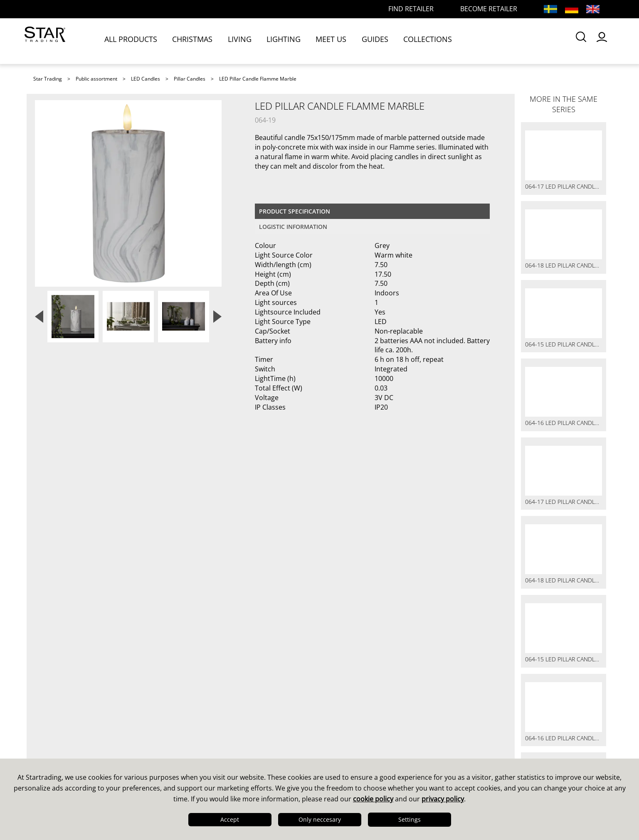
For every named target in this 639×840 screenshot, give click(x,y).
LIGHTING (290, 40)
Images (339, 737)
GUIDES (381, 40)
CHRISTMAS (199, 40)
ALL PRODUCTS (137, 40)
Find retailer (201, 748)
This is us (52, 716)
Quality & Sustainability (76, 737)
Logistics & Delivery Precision (87, 748)
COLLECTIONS (433, 40)
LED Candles (146, 79)
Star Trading (48, 79)
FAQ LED (195, 737)
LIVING (246, 40)
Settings (410, 819)
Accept (230, 819)
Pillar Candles (190, 79)
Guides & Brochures (361, 727)
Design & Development (76, 727)
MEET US (337, 40)
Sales (190, 716)
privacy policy (443, 799)
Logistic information (293, 227)
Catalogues (345, 716)
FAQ (188, 727)
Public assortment (96, 79)
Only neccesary (320, 819)
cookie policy (373, 799)
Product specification (295, 211)
